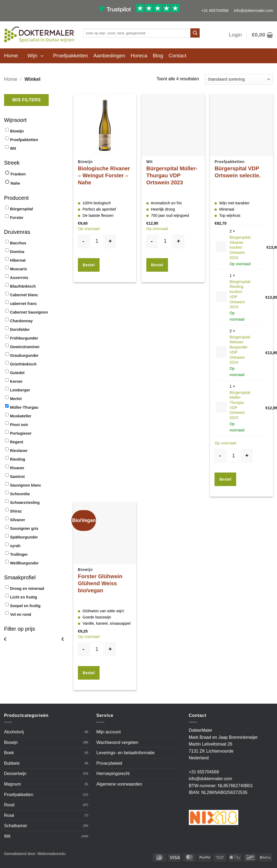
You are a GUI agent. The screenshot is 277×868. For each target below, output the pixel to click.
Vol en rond (21, 614)
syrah (15, 546)
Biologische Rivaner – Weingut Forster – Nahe (104, 175)
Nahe (15, 183)
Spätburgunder (24, 537)
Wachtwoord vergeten (117, 742)
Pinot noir (19, 425)
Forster (17, 218)
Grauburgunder (24, 355)
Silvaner (18, 520)
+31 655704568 (215, 11)
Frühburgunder (24, 338)
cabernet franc (23, 304)
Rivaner (17, 468)
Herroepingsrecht (113, 774)
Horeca (139, 56)
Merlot (16, 399)
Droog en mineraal (27, 588)
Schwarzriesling (25, 503)
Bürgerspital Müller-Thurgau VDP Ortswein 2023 (172, 175)
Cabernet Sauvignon (29, 312)
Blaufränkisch (23, 286)
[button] (235, 35)
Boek (9, 753)
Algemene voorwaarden (119, 784)
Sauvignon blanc (26, 485)
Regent (17, 442)
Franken (18, 174)
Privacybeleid (109, 763)
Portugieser (21, 433)
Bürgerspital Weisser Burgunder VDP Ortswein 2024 (240, 350)
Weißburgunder (24, 563)
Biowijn (17, 131)
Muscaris (18, 269)
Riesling (18, 459)
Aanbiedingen (109, 56)
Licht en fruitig (24, 597)
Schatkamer (16, 826)
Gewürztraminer (25, 347)
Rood (9, 805)
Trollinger (19, 554)
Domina (17, 252)
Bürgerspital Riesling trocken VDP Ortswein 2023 (240, 294)
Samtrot (17, 477)
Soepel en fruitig (25, 606)
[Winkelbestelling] (239, 79)
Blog (158, 56)
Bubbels (12, 763)
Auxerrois (19, 278)
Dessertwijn (15, 774)
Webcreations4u (51, 854)
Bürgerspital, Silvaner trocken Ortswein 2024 (240, 247)
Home (11, 56)
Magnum (12, 784)
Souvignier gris (24, 528)
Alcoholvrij (14, 732)
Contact (177, 56)
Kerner (16, 381)
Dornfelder (20, 330)
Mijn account (108, 732)
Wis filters (26, 100)
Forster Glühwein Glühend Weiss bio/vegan (100, 583)
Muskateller (21, 416)
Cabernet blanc (24, 295)
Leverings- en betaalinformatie (125, 753)
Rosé (9, 815)
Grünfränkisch (23, 364)
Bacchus (18, 243)
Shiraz (16, 511)
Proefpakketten (70, 56)
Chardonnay (21, 321)
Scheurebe (20, 494)
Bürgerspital (22, 209)
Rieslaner (19, 451)
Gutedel (17, 373)
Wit (13, 148)
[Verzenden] (195, 33)
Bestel (89, 265)
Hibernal (18, 260)
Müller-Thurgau (24, 407)
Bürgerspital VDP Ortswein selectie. (238, 172)
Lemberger (20, 390)
